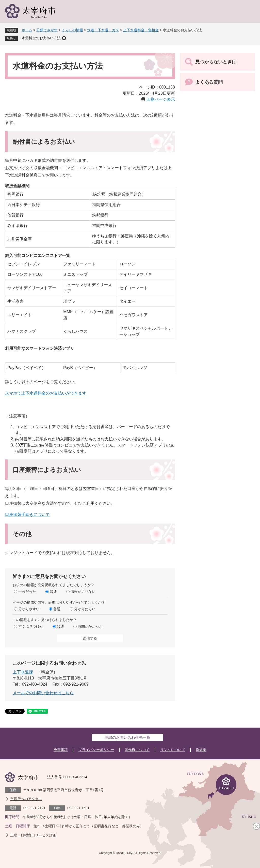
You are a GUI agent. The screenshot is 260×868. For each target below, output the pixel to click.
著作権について (137, 750)
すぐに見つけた (31, 626)
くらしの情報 (72, 30)
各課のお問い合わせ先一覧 (127, 737)
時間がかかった (90, 626)
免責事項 (61, 750)
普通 (53, 591)
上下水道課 (23, 672)
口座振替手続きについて (27, 515)
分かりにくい (85, 609)
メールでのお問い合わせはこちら (43, 693)
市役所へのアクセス (26, 799)
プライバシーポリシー (96, 750)
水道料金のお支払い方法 (41, 38)
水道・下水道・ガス (103, 30)
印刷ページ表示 (161, 99)
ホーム (27, 30)
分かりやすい (29, 609)
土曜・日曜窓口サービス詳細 (33, 835)
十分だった (27, 591)
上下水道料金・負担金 (141, 30)
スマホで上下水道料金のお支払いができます (46, 393)
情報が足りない (83, 591)
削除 (64, 38)
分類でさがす (47, 30)
